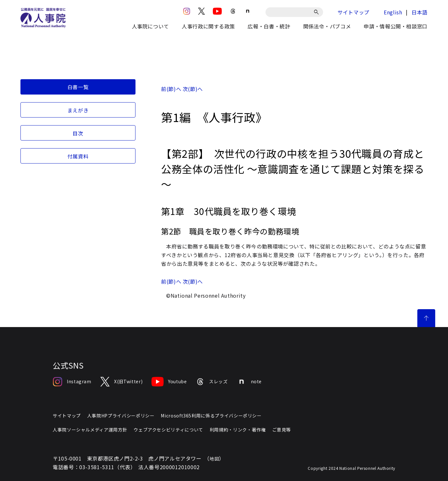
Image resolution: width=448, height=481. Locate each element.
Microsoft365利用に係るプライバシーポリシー (211, 416)
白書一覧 (78, 87)
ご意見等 (282, 430)
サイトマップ (353, 12)
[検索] (317, 12)
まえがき (78, 110)
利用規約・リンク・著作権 (238, 430)
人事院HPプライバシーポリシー (121, 416)
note (249, 382)
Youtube (169, 382)
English (393, 12)
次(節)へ (193, 89)
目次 (78, 133)
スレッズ (212, 382)
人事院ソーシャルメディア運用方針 (90, 430)
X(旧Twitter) (121, 382)
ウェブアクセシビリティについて (168, 430)
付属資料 (78, 156)
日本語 (420, 12)
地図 (214, 459)
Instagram (72, 382)
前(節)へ (171, 89)
